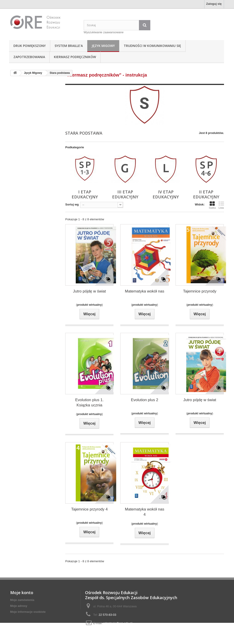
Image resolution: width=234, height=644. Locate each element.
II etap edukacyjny (206, 194)
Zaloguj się (214, 4)
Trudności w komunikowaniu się (152, 46)
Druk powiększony (30, 46)
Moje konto (22, 593)
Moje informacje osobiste (28, 612)
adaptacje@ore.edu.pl (118, 623)
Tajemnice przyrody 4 (89, 509)
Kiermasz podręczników (75, 57)
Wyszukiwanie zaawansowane (104, 32)
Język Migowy (103, 46)
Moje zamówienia (22, 600)
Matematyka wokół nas (145, 291)
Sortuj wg (72, 204)
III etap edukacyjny (125, 194)
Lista (221, 205)
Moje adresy (19, 606)
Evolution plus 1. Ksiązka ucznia (89, 403)
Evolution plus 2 (145, 400)
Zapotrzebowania (29, 57)
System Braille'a (69, 46)
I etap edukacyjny (85, 194)
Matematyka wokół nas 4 (145, 512)
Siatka (212, 205)
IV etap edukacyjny (166, 194)
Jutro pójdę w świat (89, 291)
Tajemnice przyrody (200, 291)
